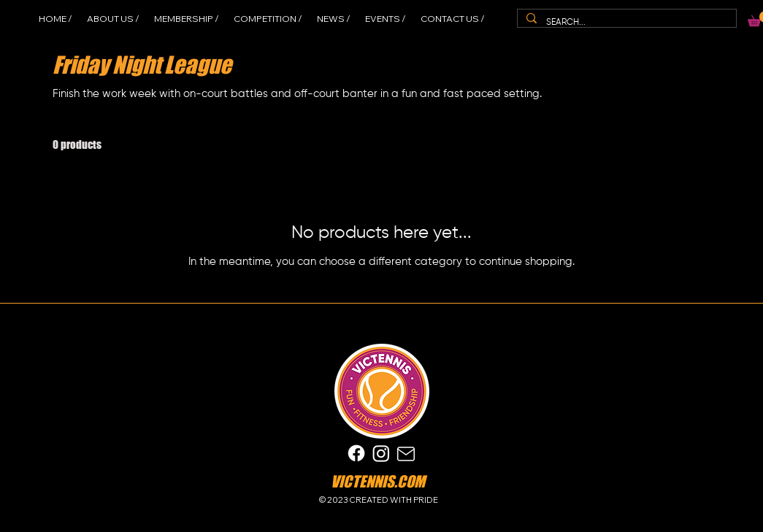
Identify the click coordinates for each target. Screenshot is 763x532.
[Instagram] (381, 453)
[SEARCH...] (626, 23)
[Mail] (406, 454)
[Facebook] (356, 453)
